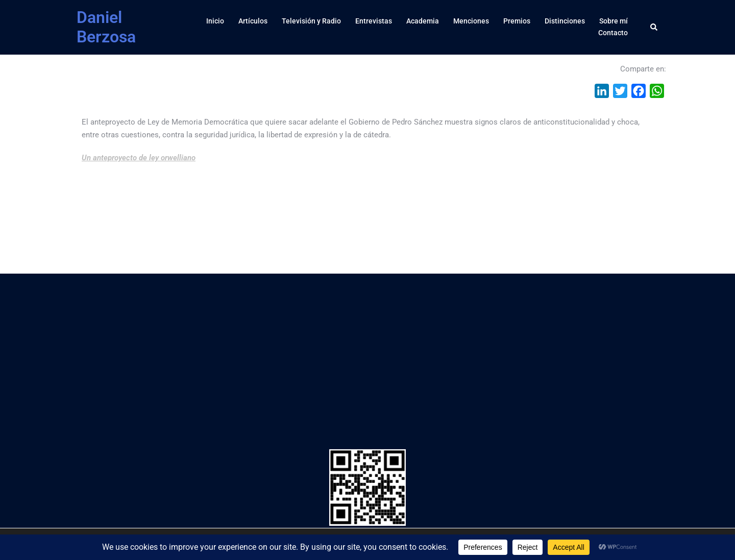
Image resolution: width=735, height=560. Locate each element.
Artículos (253, 21)
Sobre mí (614, 21)
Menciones (471, 21)
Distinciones (565, 21)
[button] (654, 27)
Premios (517, 21)
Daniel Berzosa (106, 27)
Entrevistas (374, 21)
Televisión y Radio (311, 21)
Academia (423, 21)
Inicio (215, 21)
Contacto (613, 33)
